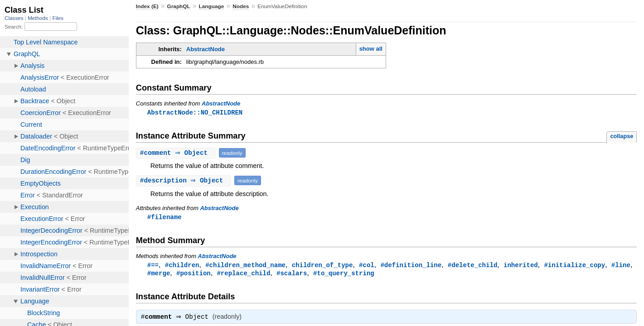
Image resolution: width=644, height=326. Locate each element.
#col (367, 266)
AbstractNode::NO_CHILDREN (195, 113)
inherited (521, 266)
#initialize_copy (574, 266)
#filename (165, 218)
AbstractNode (206, 49)
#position (194, 275)
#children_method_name (245, 266)
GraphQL (179, 6)
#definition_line (411, 266)
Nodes (241, 6)
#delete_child (472, 266)
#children (182, 266)
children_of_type (322, 266)
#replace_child (243, 275)
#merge (159, 275)
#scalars (292, 275)
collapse (622, 137)
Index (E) (147, 6)
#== (153, 266)
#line (621, 266)
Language (212, 6)
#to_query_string (344, 275)
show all (371, 49)
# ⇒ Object (177, 153)
